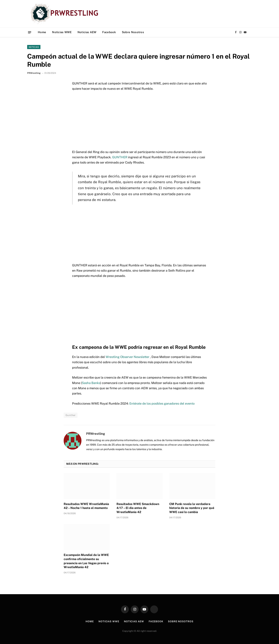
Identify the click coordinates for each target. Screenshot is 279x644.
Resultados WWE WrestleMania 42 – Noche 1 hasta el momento (86, 506)
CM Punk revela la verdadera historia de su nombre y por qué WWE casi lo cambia (192, 508)
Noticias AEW (87, 32)
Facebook (109, 32)
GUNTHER (120, 157)
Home (42, 32)
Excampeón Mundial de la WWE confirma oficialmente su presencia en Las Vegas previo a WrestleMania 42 (86, 561)
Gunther (71, 415)
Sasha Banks (91, 383)
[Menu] (30, 32)
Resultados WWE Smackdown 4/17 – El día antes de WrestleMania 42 (138, 508)
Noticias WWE (62, 32)
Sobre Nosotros (133, 32)
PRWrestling (34, 73)
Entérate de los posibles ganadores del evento (162, 403)
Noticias (34, 47)
